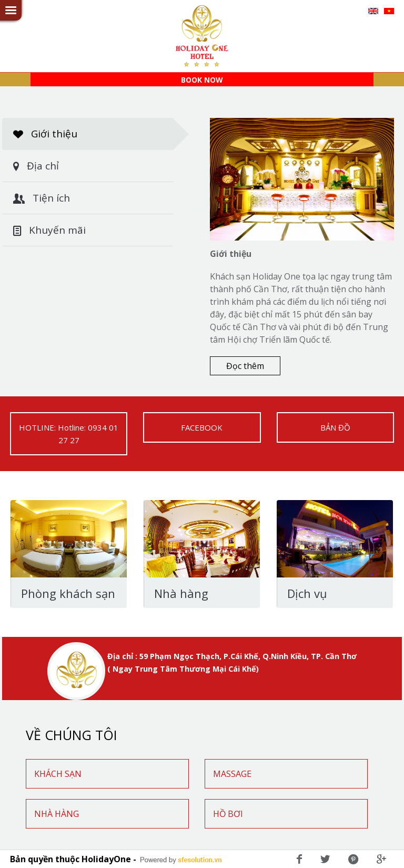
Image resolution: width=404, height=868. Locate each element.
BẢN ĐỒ (335, 427)
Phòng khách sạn (68, 593)
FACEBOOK (202, 427)
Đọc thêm (245, 366)
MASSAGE (232, 774)
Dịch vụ (307, 593)
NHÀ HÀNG (57, 814)
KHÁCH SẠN (58, 774)
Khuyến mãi (49, 230)
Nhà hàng (181, 593)
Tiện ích (42, 198)
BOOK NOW (202, 80)
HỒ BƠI (228, 814)
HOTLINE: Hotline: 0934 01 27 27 (69, 434)
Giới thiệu (93, 134)
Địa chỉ (36, 166)
